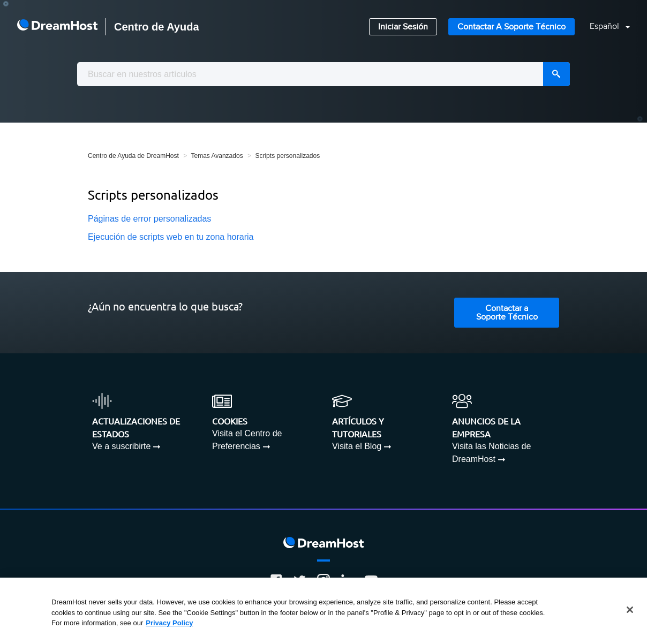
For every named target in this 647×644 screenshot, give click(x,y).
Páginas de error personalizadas (149, 219)
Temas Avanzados (217, 156)
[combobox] (323, 74)
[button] (603, 27)
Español (605, 26)
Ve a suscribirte (121, 446)
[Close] (630, 610)
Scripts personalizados (287, 156)
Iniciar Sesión (403, 27)
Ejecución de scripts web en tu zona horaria (171, 237)
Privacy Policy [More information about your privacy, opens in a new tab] (169, 623)
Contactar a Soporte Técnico (511, 27)
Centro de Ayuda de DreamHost (133, 156)
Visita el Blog (357, 446)
